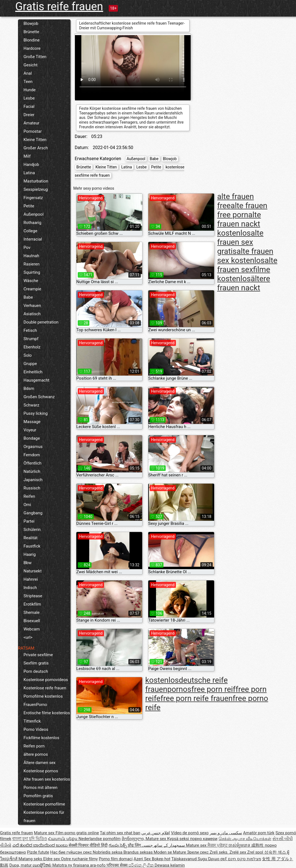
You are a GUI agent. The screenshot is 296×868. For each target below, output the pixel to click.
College (30, 231)
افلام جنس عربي (156, 833)
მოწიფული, (134, 839)
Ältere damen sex (40, 763)
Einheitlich (33, 372)
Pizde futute (38, 852)
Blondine (32, 40)
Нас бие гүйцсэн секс (71, 852)
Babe (28, 297)
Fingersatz (33, 198)
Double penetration (41, 322)
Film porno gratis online (77, 833)
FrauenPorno (35, 705)
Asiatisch (32, 314)
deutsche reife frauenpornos (186, 685)
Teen (28, 82)
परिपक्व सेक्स (117, 865)
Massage (32, 422)
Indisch (30, 588)
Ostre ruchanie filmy (79, 859)
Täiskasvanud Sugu (190, 859)
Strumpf (31, 339)
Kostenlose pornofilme (44, 804)
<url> (28, 637)
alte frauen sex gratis (240, 242)
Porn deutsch (36, 671)
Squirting (32, 272)
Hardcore (32, 48)
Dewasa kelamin (170, 865)
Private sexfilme (38, 655)
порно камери (204, 839)
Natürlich (32, 471)
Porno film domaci (116, 859)
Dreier (29, 115)
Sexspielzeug (36, 189)
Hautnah (31, 256)
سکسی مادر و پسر (226, 833)
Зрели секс (198, 852)
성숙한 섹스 (276, 852)
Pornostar (33, 131)
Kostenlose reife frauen (45, 688)
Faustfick (32, 546)
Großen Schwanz (39, 397)
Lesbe (29, 98)
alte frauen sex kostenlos (245, 256)
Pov (27, 247)
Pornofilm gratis (38, 796)
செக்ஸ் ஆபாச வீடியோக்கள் (245, 839)
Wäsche (31, 281)
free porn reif (214, 689)
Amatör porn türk (259, 833)
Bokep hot (161, 859)
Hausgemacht (37, 380)
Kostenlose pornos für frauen (44, 817)
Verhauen (32, 306)
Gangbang (33, 513)
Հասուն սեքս (63, 839)
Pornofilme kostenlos (43, 696)
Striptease (33, 596)
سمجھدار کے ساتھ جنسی (164, 845)
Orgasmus (33, 447)
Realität (31, 538)
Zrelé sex (238, 852)
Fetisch (30, 330)
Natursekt (33, 571)
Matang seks (31, 859)
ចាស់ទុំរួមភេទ (240, 845)
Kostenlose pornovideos (46, 680)
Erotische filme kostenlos (47, 713)
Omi (27, 505)
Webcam (32, 629)
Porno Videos (36, 729)
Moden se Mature (171, 852)
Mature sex (45, 833)
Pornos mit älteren (41, 788)
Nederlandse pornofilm (100, 839)
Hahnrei (31, 579)
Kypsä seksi (179, 839)
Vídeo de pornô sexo (190, 833)
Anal (28, 73)
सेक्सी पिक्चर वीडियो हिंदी (88, 845)
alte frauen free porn (242, 210)
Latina (29, 173)
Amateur (31, 123)
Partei (29, 521)
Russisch (32, 488)
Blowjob (31, 24)
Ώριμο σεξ (218, 859)
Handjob (31, 165)
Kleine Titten (35, 140)
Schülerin (32, 530)
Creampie (32, 289)
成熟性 (258, 845)
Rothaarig (32, 223)
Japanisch (33, 480)
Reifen (29, 496)
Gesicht (31, 65)
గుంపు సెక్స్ (118, 845)
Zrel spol (256, 852)
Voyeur (30, 430)
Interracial (33, 239)
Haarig (30, 554)
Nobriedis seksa (108, 852)
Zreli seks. (220, 852)
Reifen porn (34, 746)
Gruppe (30, 364)
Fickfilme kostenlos (41, 738)
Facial (29, 106)
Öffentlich (33, 463)
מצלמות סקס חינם (244, 859)
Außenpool (33, 214)
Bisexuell (32, 621)
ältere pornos (36, 754)
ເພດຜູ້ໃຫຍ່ (42, 865)
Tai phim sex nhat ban (120, 833)
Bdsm (29, 389)
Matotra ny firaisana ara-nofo (79, 865)
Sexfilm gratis (36, 663)
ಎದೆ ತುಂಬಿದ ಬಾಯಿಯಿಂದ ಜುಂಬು (41, 845)
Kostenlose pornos (41, 771)
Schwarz (31, 405)
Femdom (32, 455)
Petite (29, 206)
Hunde (30, 90)
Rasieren (32, 264)
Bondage (32, 438)
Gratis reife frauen (59, 6)
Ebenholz (32, 347)
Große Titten (35, 57)
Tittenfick (32, 721)
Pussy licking (36, 413)
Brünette (31, 32)
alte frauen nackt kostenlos (239, 224)
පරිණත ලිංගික (141, 865)
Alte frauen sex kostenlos (47, 779)
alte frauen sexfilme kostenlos (247, 269)
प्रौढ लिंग (135, 845)
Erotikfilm (32, 604)
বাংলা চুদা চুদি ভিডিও (29, 839)
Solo (28, 355)
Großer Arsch (36, 148)
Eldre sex (52, 859)
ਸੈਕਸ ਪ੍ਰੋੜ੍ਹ (218, 845)
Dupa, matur (21, 865)
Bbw (28, 563)
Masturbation (36, 181)
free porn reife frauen (197, 698)
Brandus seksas (138, 852)
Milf (27, 156)
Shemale (32, 612)
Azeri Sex (143, 859)
